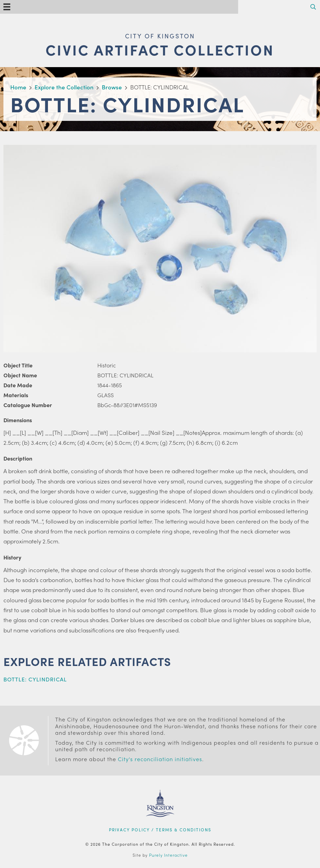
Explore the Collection (64, 87)
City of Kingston (160, 36)
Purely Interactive (168, 855)
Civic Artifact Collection (160, 49)
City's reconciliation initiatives (160, 759)
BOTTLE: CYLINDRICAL (35, 679)
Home (18, 87)
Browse (112, 87)
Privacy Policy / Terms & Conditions (160, 830)
